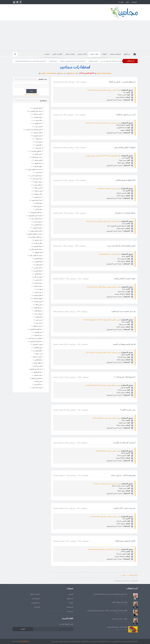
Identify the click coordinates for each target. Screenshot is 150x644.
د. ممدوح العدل (39, 311)
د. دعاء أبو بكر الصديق (37, 341)
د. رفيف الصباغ (39, 117)
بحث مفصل (63, 73)
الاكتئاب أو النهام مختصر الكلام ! (125, 541)
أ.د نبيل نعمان (39, 148)
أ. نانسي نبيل (39, 323)
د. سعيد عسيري (39, 375)
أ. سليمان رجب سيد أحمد (36, 338)
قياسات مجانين (70, 54)
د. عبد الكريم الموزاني (37, 212)
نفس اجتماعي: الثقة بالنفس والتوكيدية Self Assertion (103, 221)
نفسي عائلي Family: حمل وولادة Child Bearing (105, 517)
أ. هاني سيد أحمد (38, 366)
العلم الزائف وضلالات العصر (119, 602)
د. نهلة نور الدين (39, 243)
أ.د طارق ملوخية (38, 295)
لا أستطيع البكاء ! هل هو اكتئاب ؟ (125, 377)
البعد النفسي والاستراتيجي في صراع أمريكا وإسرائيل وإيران (24, 61)
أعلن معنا (37, 607)
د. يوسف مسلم (39, 182)
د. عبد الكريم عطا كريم (36, 237)
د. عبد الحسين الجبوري (37, 329)
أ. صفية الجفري (39, 258)
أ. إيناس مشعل (39, 160)
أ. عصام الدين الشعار (37, 378)
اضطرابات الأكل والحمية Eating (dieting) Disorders (104, 549)
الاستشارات (70, 607)
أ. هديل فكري (39, 265)
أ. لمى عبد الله (39, 191)
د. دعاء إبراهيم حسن (37, 219)
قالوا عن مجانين (57, 54)
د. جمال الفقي (39, 274)
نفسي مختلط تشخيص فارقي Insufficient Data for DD (103, 385)
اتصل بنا (121, 2)
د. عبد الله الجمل (38, 372)
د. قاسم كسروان (38, 133)
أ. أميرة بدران (39, 126)
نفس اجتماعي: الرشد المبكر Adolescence (107, 484)
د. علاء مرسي (39, 120)
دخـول (128, 2)
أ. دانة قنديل (40, 172)
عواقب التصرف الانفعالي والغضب (124, 279)
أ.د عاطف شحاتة (38, 363)
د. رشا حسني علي (38, 179)
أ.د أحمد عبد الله (38, 114)
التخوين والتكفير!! (87, 61)
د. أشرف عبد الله (38, 357)
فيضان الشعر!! (47, 61)
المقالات (104, 54)
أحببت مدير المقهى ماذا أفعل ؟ (125, 115)
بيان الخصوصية (35, 603)
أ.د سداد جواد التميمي (37, 111)
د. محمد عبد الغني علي (37, 255)
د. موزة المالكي (39, 348)
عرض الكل (36, 94)
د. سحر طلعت (39, 139)
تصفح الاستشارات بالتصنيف (48, 73)
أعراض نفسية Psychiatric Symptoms (109, 189)
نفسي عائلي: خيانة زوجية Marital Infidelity (107, 418)
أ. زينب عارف (39, 354)
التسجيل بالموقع (35, 594)
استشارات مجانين (115, 54)
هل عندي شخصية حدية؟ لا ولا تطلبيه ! (123, 311)
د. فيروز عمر (39, 142)
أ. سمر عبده (40, 320)
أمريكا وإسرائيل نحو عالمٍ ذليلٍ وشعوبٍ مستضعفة (66, 61)
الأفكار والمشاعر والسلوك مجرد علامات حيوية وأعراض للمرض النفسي (107, 611)
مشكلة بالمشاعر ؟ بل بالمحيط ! (125, 213)
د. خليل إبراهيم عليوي (37, 231)
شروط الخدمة (36, 598)
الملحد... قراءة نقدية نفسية (119, 619)
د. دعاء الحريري (39, 384)
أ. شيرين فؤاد (39, 305)
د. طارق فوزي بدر (38, 351)
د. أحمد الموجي (39, 197)
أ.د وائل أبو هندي (38, 108)
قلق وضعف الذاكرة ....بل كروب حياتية (123, 475)
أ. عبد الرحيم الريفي (37, 200)
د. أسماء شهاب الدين (37, 176)
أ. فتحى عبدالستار (38, 344)
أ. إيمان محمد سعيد (38, 388)
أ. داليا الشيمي (39, 262)
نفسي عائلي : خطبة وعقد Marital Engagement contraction (102, 320)
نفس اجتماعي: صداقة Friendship (110, 254)
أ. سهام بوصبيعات (38, 298)
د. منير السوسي (38, 335)
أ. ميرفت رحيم (39, 314)
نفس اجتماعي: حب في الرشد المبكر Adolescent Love (103, 123)
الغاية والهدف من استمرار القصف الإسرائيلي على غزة (108, 61)
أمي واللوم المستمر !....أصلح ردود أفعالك (122, 82)
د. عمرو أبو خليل (38, 206)
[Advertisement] (75, 36)
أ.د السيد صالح (39, 188)
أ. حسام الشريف (38, 271)
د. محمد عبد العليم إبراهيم (36, 234)
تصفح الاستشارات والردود (104, 73)
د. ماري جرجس (39, 268)
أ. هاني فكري (39, 317)
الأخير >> (123, 575)
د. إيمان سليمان (38, 286)
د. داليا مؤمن (39, 145)
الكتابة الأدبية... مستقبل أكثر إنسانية (117, 627)
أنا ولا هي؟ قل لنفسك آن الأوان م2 (124, 443)
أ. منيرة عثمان (39, 292)
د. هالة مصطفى (39, 194)
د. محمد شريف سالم (37, 249)
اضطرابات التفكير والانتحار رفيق (125, 147)
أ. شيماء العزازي (38, 246)
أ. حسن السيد (39, 381)
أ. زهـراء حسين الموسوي (36, 216)
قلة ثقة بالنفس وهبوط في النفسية (124, 344)
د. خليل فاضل (39, 203)
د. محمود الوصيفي (38, 228)
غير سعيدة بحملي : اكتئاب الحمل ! (124, 508)
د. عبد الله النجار (38, 308)
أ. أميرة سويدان (39, 302)
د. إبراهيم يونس (38, 185)
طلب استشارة (73, 73)
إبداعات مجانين (82, 54)
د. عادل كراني (39, 280)
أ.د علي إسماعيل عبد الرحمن (35, 130)
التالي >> (129, 575)
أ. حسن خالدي (39, 154)
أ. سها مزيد (40, 289)
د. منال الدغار (39, 209)
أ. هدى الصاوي (39, 252)
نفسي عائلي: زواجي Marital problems (108, 451)
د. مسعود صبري (39, 222)
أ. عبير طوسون (39, 332)
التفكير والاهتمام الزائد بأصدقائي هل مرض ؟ (121, 246)
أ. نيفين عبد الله (39, 277)
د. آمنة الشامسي (38, 225)
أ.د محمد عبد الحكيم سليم (36, 169)
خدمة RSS (70, 611)
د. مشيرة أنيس (39, 283)
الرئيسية (134, 2)
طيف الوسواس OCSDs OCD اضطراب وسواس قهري (103, 156)
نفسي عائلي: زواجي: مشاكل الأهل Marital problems (104, 287)
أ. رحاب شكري (39, 240)
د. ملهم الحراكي (39, 166)
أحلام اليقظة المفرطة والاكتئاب (125, 180)
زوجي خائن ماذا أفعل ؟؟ (128, 410)
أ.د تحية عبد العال (38, 326)
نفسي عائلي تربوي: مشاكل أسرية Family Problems (104, 90)
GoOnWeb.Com (25, 641)
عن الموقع (127, 54)
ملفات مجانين (94, 54)
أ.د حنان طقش (39, 123)
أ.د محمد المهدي (38, 136)
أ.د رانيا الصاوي (39, 163)
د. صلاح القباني (39, 360)
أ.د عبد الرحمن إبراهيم (37, 369)
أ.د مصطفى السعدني (37, 151)
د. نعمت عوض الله (38, 157)
